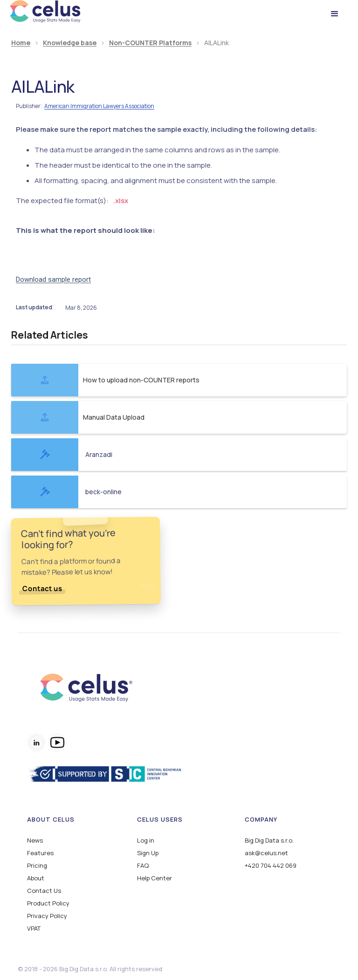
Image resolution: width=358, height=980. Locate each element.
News (35, 840)
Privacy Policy (47, 916)
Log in (146, 840)
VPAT (34, 929)
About (36, 878)
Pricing (37, 866)
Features (40, 853)
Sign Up (148, 853)
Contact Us (44, 891)
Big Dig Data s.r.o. (269, 840)
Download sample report (53, 279)
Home (21, 43)
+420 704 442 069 (271, 866)
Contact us (42, 589)
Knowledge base (70, 43)
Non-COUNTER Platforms (150, 43)
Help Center (155, 878)
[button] (335, 14)
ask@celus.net (266, 853)
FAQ (143, 866)
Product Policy (48, 903)
